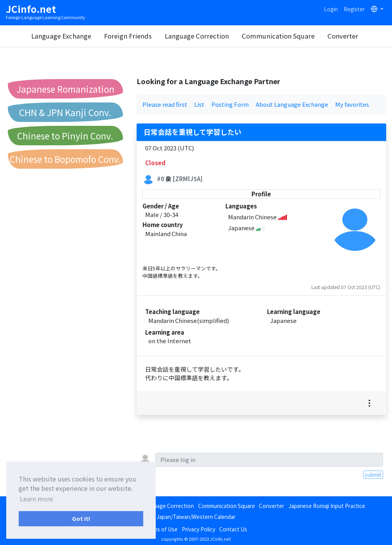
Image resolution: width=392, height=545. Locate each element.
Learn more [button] (36, 499)
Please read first (165, 104)
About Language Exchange (292, 104)
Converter (344, 36)
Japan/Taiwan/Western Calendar (196, 517)
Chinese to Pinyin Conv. (65, 136)
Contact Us (233, 529)
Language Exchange (62, 36)
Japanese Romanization (65, 89)
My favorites (352, 104)
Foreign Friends (129, 36)
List (199, 104)
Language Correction (198, 36)
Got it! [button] (81, 518)
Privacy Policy (199, 529)
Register (354, 9)
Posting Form (230, 104)
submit (373, 474)
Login (331, 9)
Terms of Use (161, 529)
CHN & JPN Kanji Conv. (65, 112)
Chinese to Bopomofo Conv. (65, 159)
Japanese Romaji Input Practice (327, 506)
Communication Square (279, 36)
